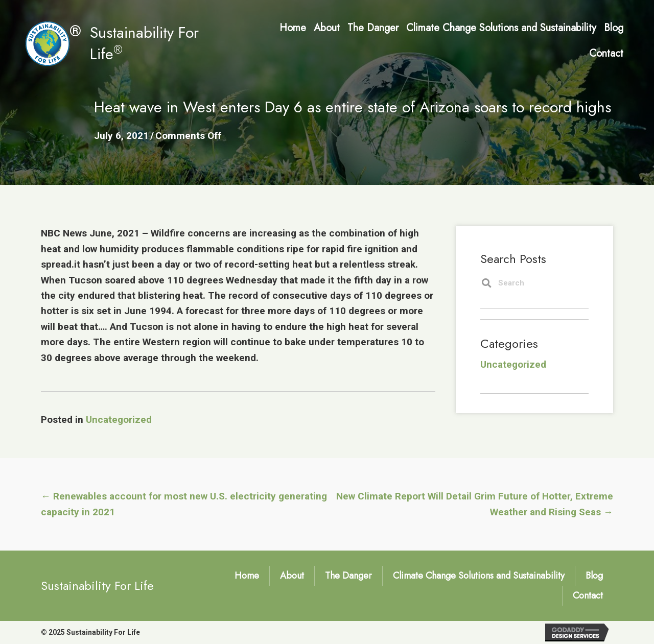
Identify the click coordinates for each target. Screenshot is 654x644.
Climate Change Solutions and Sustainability (479, 576)
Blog (594, 576)
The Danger (348, 576)
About (292, 576)
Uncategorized (119, 420)
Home (247, 576)
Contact (588, 595)
